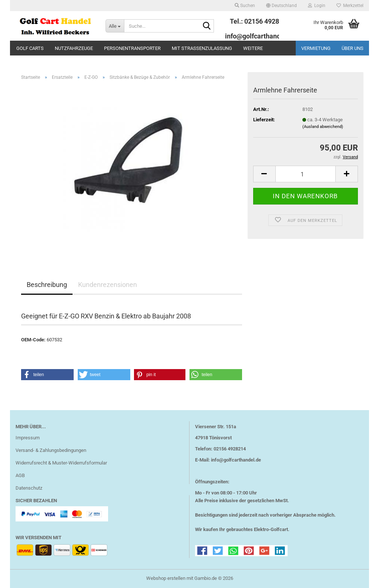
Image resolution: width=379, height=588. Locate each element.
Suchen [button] (245, 6)
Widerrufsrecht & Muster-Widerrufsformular (61, 463)
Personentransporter (132, 48)
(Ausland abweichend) (323, 127)
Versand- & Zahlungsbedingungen (51, 450)
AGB (20, 475)
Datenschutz (29, 488)
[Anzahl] (306, 174)
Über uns (353, 48)
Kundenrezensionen (108, 285)
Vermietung (316, 48)
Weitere (253, 48)
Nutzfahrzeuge (74, 48)
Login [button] (317, 6)
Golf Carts (30, 48)
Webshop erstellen (166, 578)
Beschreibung (47, 285)
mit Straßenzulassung (202, 48)
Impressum (28, 438)
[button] (281, 6)
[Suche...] (115, 26)
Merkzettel (350, 6)
